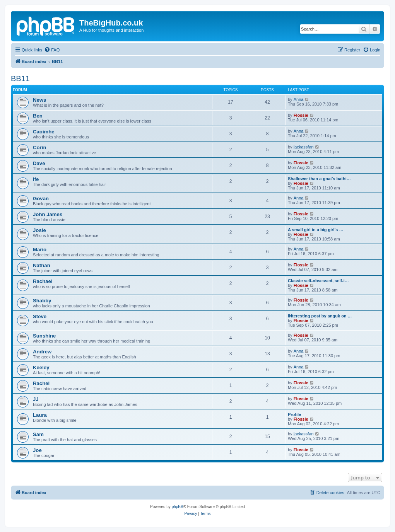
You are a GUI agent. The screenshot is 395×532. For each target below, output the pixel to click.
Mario (40, 250)
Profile (294, 414)
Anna (299, 99)
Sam (38, 434)
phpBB (178, 507)
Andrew (42, 352)
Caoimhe (44, 132)
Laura (40, 415)
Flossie (301, 115)
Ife (36, 179)
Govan (41, 199)
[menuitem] (52, 50)
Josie (39, 230)
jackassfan (304, 147)
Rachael (43, 281)
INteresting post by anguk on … (320, 316)
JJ (36, 399)
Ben (38, 116)
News (39, 100)
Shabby (42, 301)
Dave (39, 163)
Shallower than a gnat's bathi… (319, 179)
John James (48, 214)
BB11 (20, 78)
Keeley (41, 367)
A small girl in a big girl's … (315, 230)
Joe (37, 450)
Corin (39, 147)
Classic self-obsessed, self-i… (318, 281)
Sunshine (44, 336)
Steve (40, 316)
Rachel (41, 383)
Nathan (42, 265)
